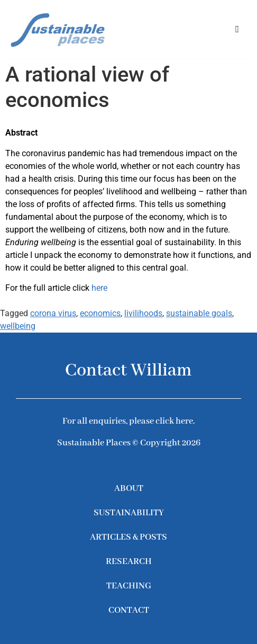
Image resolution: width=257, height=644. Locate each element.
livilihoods (143, 313)
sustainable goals (199, 313)
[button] (237, 29)
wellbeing (18, 326)
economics (100, 313)
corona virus (53, 313)
